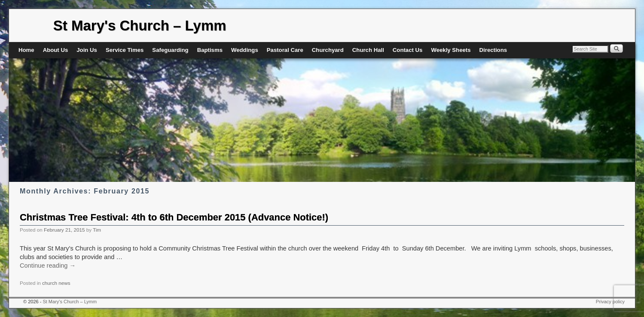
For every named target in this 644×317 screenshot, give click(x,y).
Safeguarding (170, 50)
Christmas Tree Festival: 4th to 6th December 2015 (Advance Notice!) (174, 217)
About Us (56, 50)
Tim (97, 230)
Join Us (87, 50)
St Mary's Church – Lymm (140, 26)
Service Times (125, 50)
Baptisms (210, 50)
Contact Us (408, 50)
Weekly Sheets (451, 50)
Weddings (245, 50)
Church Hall (368, 50)
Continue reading (48, 266)
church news (56, 283)
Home (26, 50)
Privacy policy (610, 302)
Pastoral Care (285, 50)
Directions (493, 50)
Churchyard (328, 50)
